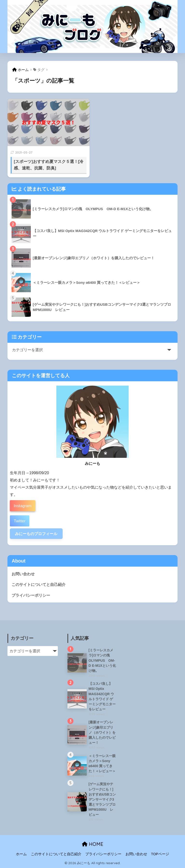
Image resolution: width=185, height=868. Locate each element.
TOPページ (160, 854)
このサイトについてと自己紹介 (39, 584)
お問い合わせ (23, 574)
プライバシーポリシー (31, 595)
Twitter (20, 521)
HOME (93, 844)
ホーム (21, 854)
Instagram (23, 506)
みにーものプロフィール (36, 534)
